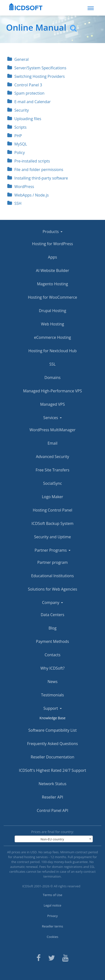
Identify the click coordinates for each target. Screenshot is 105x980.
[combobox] (54, 839)
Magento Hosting (52, 284)
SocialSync (52, 483)
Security (18, 110)
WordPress (21, 187)
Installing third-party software (38, 178)
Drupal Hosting (52, 311)
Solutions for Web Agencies (53, 589)
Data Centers (53, 615)
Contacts (52, 655)
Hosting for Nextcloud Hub (53, 351)
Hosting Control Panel (52, 510)
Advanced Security (53, 457)
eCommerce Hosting (52, 337)
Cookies (52, 937)
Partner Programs (52, 550)
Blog (53, 628)
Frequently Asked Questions (53, 744)
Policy (16, 153)
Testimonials (52, 695)
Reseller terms (53, 926)
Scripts (17, 127)
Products (52, 232)
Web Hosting (53, 324)
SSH (14, 203)
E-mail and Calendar (29, 102)
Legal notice (52, 905)
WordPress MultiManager (52, 430)
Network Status (52, 784)
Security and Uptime (52, 537)
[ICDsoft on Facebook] (39, 957)
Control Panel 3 (25, 85)
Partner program (52, 562)
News (52, 682)
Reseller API (52, 797)
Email (53, 443)
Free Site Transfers (53, 470)
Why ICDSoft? (52, 668)
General (18, 59)
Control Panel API (52, 810)
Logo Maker (52, 497)
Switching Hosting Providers (36, 76)
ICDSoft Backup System (53, 523)
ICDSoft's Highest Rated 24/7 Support (53, 770)
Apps (52, 257)
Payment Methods (52, 641)
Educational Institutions (52, 576)
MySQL (17, 144)
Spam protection (26, 93)
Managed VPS (52, 404)
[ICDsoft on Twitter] (52, 957)
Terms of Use (52, 895)
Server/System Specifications (37, 68)
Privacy (53, 916)
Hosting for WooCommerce (53, 297)
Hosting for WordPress (52, 244)
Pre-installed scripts (29, 161)
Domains (52, 378)
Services (52, 418)
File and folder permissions (35, 170)
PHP (15, 136)
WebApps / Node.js (28, 195)
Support (52, 708)
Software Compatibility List (53, 730)
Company (52, 602)
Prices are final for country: (52, 832)
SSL (52, 364)
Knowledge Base (53, 718)
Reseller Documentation (52, 757)
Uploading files (24, 119)
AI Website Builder (52, 270)
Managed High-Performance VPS (52, 391)
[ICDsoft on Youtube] (65, 957)
